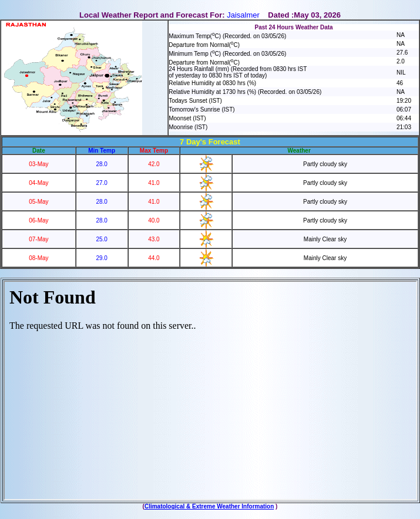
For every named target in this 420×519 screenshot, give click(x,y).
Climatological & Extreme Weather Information (209, 506)
